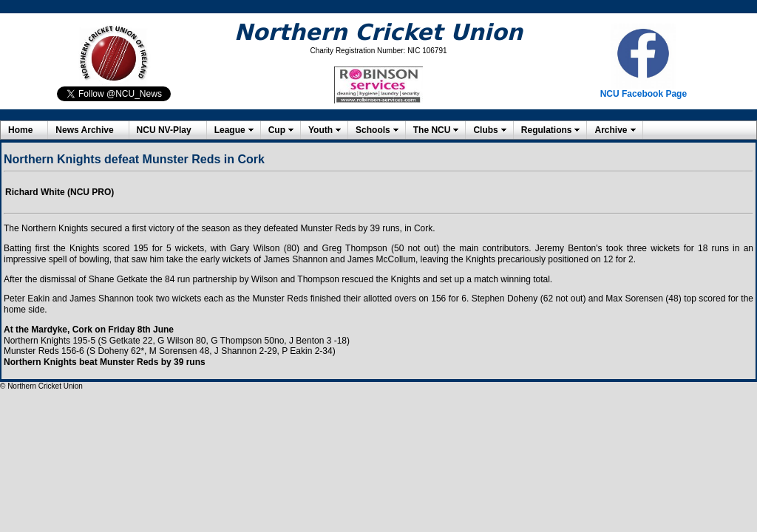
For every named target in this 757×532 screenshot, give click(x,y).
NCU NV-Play (164, 130)
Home (20, 130)
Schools (373, 130)
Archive (611, 130)
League (230, 130)
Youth (320, 130)
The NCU (432, 130)
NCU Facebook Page (644, 94)
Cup (277, 130)
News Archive (84, 130)
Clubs (485, 130)
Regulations (547, 130)
